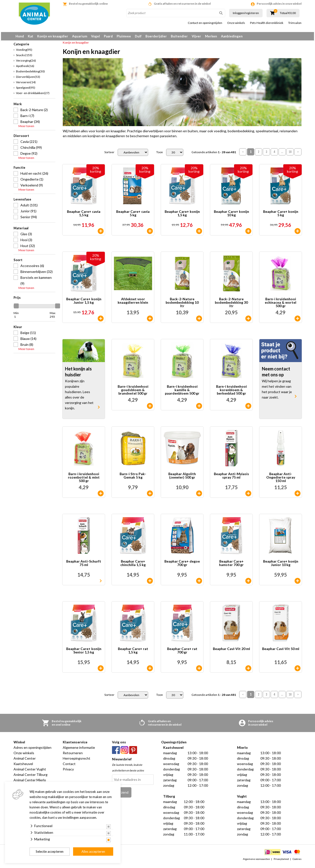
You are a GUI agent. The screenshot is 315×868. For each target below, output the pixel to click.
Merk (18, 107)
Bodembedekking (30, 74)
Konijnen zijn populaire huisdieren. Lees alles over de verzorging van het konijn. (79, 397)
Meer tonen (26, 129)
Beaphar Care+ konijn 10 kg (231, 216)
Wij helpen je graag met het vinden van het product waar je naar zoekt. (277, 392)
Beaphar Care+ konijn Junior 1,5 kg (84, 304)
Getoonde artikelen (214, 155)
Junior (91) (28, 214)
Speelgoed (26, 90)
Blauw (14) (28, 341)
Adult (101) (29, 208)
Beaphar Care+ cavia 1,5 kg (84, 216)
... (282, 155)
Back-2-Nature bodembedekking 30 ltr (231, 305)
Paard (108, 36)
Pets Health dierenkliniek (267, 23)
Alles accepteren (93, 851)
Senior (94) (29, 220)
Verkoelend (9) (32, 188)
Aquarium (80, 36)
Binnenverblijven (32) (37, 274)
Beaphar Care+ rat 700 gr (182, 654)
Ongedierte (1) (32, 182)
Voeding (24, 52)
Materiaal (21, 231)
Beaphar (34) (30, 124)
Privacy (68, 772)
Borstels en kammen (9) (36, 283)
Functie (19, 170)
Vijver (196, 36)
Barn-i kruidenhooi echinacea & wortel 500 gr (281, 305)
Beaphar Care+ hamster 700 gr (231, 566)
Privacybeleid (281, 862)
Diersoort (21, 138)
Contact (69, 767)
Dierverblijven (28, 79)
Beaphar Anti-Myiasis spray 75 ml (231, 479)
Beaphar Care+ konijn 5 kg (281, 216)
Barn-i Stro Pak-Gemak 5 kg (133, 479)
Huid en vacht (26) (34, 176)
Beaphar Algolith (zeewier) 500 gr (182, 479)
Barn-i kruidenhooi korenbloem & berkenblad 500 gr (231, 393)
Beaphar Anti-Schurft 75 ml (84, 566)
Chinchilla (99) (31, 150)
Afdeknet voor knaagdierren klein (133, 304)
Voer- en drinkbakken (33, 96)
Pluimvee (124, 36)
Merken (211, 36)
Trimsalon (295, 23)
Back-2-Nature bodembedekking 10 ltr (182, 305)
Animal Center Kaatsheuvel (25, 764)
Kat (31, 36)
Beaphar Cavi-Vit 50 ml (281, 652)
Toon (160, 155)
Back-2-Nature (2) (34, 112)
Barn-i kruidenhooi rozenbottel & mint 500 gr (84, 480)
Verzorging (26, 63)
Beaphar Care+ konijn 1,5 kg (182, 216)
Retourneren (73, 756)
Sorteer (109, 155)
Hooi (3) (26, 242)
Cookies (297, 862)
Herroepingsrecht (77, 761)
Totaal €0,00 (288, 13)
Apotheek (25, 69)
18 (290, 155)
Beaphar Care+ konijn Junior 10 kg (281, 566)
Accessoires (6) (32, 268)
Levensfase (22, 202)
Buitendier (179, 36)
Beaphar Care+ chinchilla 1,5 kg (133, 566)
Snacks (24, 58)
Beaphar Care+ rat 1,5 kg (133, 654)
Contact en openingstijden (205, 23)
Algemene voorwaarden (256, 862)
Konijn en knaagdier (53, 36)
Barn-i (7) (27, 118)
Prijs (17, 300)
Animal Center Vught (30, 772)
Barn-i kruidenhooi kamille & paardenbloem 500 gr (182, 393)
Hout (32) (28, 248)
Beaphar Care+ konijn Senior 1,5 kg (84, 654)
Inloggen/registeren (246, 13)
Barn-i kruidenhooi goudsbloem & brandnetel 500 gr (133, 393)
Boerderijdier (156, 36)
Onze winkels (236, 23)
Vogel (95, 36)
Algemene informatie (79, 750)
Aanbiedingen (232, 36)
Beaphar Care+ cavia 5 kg (133, 216)
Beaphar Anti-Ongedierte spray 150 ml (281, 480)
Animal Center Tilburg (31, 777)
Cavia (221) (29, 144)
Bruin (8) (27, 347)
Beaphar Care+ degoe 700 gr (182, 566)
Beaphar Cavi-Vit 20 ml (231, 652)
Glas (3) (26, 237)
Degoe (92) (29, 156)
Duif (138, 36)
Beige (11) (28, 335)
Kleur (18, 330)
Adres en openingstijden (32, 750)
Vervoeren (26, 85)
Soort (18, 263)
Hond (20, 36)
